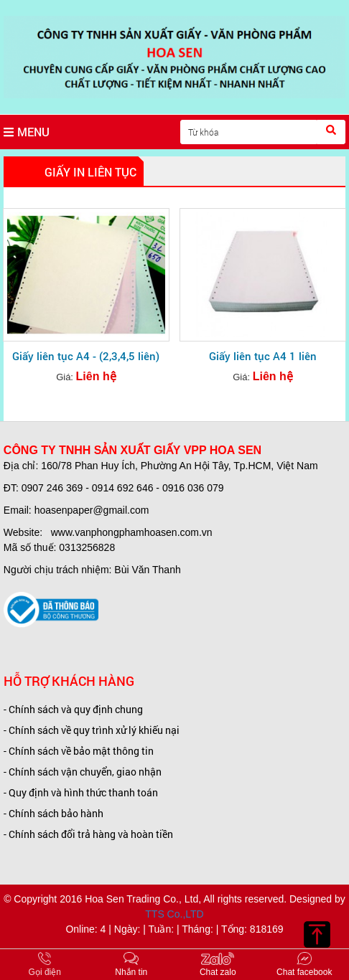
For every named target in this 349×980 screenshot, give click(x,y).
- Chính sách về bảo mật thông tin (79, 751)
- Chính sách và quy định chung (73, 709)
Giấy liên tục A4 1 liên (263, 356)
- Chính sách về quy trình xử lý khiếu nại (92, 730)
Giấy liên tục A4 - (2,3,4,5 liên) (86, 356)
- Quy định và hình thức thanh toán (81, 792)
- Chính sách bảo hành (53, 813)
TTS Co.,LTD (174, 914)
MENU (27, 132)
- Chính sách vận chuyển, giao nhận (83, 772)
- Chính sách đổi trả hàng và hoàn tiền (88, 834)
